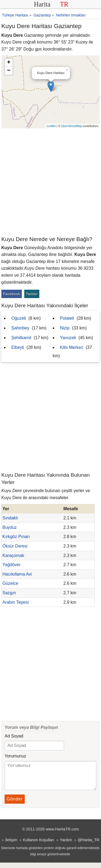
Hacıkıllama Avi (17, 574)
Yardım (66, 845)
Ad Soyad (14, 736)
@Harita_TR (88, 845)
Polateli (67, 318)
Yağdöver (11, 565)
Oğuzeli (19, 318)
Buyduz (10, 527)
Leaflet (51, 126)
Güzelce (10, 583)
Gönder (15, 804)
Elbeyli (18, 347)
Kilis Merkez (72, 347)
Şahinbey (20, 328)
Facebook (12, 294)
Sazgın (9, 593)
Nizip (65, 328)
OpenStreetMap (72, 126)
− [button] (9, 71)
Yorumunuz (15, 756)
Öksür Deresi (15, 546)
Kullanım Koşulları (39, 845)
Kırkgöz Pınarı (16, 537)
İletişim (11, 845)
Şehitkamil (21, 338)
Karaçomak (13, 555)
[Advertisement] (50, 182)
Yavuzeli (68, 338)
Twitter (32, 294)
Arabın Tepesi (16, 602)
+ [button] (9, 63)
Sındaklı (10, 518)
